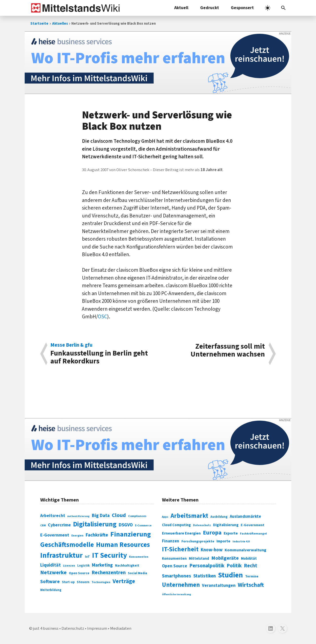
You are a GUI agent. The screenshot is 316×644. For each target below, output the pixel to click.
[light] (268, 8)
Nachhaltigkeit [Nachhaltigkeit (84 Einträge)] (127, 566)
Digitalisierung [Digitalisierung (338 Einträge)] (95, 524)
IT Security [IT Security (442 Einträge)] (109, 555)
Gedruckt (210, 8)
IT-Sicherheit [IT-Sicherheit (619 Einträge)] (180, 549)
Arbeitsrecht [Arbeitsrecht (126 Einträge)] (53, 516)
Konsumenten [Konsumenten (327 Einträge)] (174, 558)
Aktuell (181, 8)
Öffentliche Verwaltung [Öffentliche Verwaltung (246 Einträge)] (177, 594)
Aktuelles (60, 24)
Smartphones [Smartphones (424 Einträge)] (177, 576)
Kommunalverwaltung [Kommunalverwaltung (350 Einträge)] (246, 550)
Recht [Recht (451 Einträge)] (251, 566)
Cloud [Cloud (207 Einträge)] (119, 515)
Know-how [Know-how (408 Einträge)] (212, 550)
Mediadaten (121, 628)
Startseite (39, 24)
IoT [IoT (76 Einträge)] (87, 557)
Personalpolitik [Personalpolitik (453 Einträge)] (207, 566)
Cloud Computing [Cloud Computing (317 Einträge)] (176, 525)
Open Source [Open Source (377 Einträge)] (175, 566)
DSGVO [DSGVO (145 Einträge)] (126, 525)
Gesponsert (242, 8)
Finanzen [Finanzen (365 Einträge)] (171, 541)
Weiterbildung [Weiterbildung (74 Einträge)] (51, 590)
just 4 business (46, 628)
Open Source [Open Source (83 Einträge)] (79, 573)
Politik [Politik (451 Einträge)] (234, 566)
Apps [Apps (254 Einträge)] (165, 517)
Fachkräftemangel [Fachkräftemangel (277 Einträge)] (253, 534)
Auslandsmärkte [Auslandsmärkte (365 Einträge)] (245, 517)
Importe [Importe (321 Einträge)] (223, 541)
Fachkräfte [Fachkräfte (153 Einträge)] (97, 535)
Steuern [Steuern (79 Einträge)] (83, 582)
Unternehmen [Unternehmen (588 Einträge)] (181, 585)
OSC (102, 317)
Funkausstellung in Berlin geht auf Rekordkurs (102, 354)
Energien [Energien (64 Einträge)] (77, 536)
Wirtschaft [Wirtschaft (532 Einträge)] (251, 585)
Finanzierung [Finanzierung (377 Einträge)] (131, 534)
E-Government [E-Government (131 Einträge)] (55, 535)
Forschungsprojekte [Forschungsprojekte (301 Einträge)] (198, 541)
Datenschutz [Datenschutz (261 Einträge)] (202, 525)
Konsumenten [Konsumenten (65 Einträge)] (139, 557)
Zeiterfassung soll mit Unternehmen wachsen (228, 351)
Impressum (97, 628)
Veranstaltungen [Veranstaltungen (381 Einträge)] (219, 585)
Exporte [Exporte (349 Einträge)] (231, 533)
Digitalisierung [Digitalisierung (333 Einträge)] (226, 525)
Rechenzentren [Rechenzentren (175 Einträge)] (109, 573)
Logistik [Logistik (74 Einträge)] (83, 566)
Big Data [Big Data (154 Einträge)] (101, 516)
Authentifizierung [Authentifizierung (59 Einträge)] (79, 516)
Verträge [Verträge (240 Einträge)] (124, 581)
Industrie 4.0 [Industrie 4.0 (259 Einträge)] (241, 541)
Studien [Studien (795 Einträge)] (230, 575)
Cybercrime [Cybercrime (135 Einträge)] (59, 525)
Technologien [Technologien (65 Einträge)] (101, 582)
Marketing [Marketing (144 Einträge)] (102, 565)
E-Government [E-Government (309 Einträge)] (253, 525)
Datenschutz (73, 628)
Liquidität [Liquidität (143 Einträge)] (50, 565)
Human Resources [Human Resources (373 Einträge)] (123, 545)
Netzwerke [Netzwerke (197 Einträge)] (53, 573)
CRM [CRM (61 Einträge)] (43, 526)
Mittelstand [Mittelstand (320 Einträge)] (199, 559)
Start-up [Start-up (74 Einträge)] (68, 582)
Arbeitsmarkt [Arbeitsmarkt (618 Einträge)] (189, 516)
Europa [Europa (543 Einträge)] (212, 533)
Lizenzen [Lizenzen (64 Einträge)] (69, 566)
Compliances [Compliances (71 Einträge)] (137, 516)
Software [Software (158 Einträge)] (50, 582)
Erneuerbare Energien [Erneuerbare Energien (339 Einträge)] (181, 533)
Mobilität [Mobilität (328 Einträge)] (249, 558)
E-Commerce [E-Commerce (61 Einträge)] (143, 526)
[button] (283, 8)
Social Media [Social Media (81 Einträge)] (138, 573)
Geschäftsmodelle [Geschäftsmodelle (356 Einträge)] (67, 545)
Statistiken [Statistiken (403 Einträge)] (205, 576)
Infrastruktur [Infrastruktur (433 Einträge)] (61, 555)
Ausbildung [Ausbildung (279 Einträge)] (219, 517)
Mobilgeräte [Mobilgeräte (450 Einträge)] (225, 558)
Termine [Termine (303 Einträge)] (252, 576)
